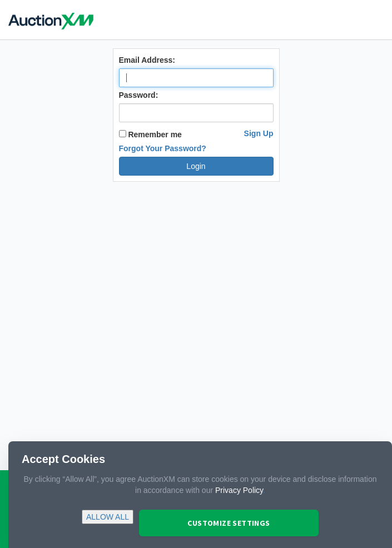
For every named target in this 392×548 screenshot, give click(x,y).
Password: (139, 95)
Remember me (150, 134)
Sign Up (259, 133)
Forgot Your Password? (163, 148)
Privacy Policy (239, 490)
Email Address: (147, 60)
